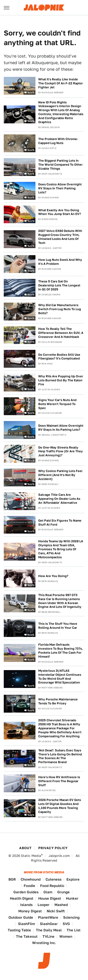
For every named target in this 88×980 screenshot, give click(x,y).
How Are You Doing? (53, 576)
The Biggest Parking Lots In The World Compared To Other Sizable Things (60, 165)
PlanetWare (48, 917)
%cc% (31, 92)
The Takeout (27, 936)
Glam (48, 892)
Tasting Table (19, 930)
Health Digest (22, 898)
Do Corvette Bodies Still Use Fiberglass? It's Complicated (59, 357)
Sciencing (71, 917)
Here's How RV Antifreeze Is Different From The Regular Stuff (59, 781)
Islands (26, 905)
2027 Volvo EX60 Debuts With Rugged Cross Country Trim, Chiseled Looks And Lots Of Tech (60, 237)
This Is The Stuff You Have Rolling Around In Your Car (58, 626)
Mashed (61, 905)
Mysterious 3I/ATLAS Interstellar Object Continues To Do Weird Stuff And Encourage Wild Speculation (60, 677)
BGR (12, 879)
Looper (44, 905)
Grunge (63, 892)
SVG (66, 924)
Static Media (31, 856)
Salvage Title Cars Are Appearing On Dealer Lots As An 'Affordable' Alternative (59, 499)
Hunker (72, 898)
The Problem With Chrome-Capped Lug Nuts (58, 141)
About (25, 848)
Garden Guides (26, 892)
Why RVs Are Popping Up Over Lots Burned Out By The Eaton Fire (61, 380)
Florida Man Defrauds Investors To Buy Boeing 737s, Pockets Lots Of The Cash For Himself (61, 651)
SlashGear (49, 924)
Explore (73, 879)
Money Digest (30, 911)
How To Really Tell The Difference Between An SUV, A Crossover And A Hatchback (61, 333)
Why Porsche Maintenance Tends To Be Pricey (58, 701)
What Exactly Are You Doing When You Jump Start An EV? (60, 212)
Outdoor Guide (21, 917)
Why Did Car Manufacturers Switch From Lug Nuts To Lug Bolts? (60, 309)
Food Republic (52, 886)
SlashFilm (27, 924)
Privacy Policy (53, 848)
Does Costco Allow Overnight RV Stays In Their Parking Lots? (60, 188)
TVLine (48, 936)
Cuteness (54, 879)
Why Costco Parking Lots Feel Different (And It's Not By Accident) (60, 475)
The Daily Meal (49, 930)
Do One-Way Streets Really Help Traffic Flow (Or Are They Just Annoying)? (61, 451)
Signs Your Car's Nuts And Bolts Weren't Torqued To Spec (57, 404)
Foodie (29, 886)
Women (66, 936)
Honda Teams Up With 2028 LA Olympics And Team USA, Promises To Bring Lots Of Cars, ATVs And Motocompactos (61, 549)
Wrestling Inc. (44, 943)
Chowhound (31, 879)
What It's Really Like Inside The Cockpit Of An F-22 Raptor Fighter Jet (61, 83)
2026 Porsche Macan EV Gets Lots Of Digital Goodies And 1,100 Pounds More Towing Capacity (60, 806)
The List (74, 930)
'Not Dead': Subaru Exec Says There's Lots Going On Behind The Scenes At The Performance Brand (60, 756)
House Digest (50, 898)
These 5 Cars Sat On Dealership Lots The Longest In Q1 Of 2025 (59, 285)
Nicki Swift (56, 911)
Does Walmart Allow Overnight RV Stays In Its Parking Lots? (61, 428)
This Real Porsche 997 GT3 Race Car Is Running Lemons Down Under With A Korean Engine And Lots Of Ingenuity (60, 601)
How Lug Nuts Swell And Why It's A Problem (60, 262)
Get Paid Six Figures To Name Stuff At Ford (60, 523)
